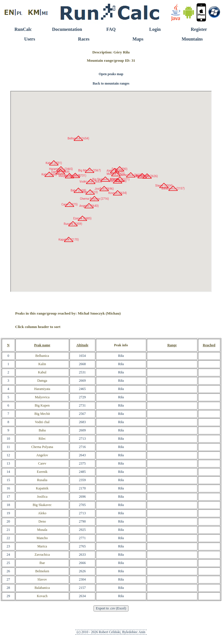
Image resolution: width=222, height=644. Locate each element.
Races (84, 39)
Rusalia (42, 480)
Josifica (42, 497)
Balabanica (42, 588)
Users (29, 39)
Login (155, 29)
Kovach (42, 596)
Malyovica (42, 397)
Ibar (42, 563)
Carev (42, 463)
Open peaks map (111, 74)
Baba (42, 430)
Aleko (42, 513)
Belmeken (42, 571)
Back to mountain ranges (111, 83)
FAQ (111, 29)
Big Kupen (42, 405)
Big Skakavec (42, 505)
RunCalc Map (111, 191)
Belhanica (42, 356)
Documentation (67, 29)
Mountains (192, 39)
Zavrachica (42, 555)
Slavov (42, 579)
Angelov (42, 455)
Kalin (42, 364)
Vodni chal (42, 422)
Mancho (42, 538)
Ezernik (42, 472)
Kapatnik (42, 488)
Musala (42, 530)
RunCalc (23, 29)
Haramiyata (42, 389)
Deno (42, 521)
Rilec (42, 439)
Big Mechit (42, 414)
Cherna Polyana (42, 447)
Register (199, 29)
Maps (138, 39)
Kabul (42, 372)
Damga (42, 381)
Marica (42, 546)
